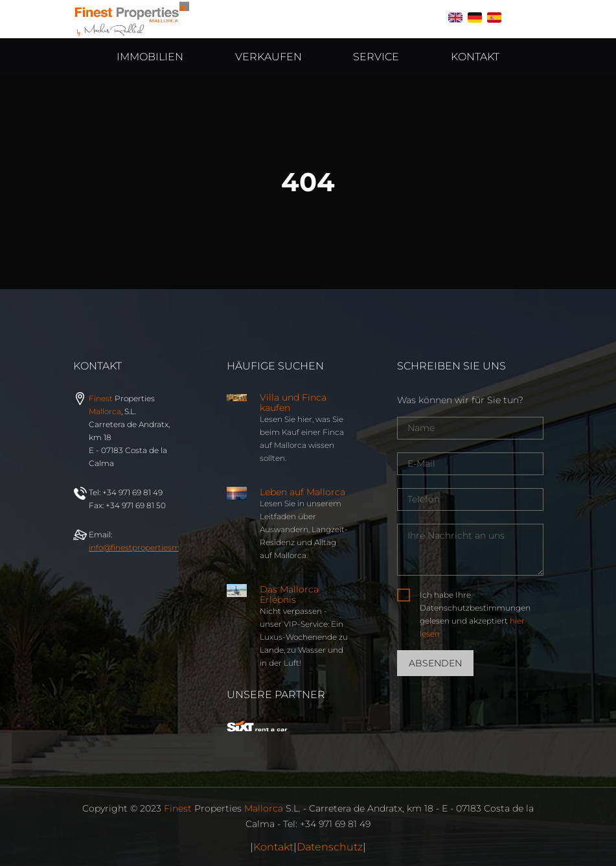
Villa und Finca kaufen (293, 403)
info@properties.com (156, 547)
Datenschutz (330, 847)
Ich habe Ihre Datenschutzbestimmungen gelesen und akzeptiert (475, 614)
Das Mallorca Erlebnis (289, 594)
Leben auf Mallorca (302, 492)
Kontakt (273, 847)
